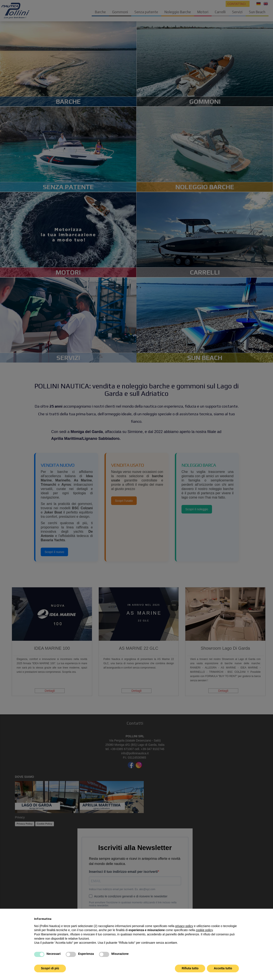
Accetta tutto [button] (223, 968)
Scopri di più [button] (50, 968)
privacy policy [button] (184, 926)
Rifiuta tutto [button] (190, 968)
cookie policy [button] (204, 930)
